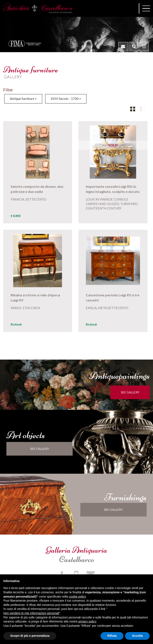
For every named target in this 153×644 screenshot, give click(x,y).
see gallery (133, 392)
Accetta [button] (137, 636)
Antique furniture (23, 99)
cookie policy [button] (77, 597)
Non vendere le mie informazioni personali (31, 613)
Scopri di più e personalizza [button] (30, 636)
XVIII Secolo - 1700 (66, 99)
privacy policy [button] (87, 621)
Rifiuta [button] (112, 636)
